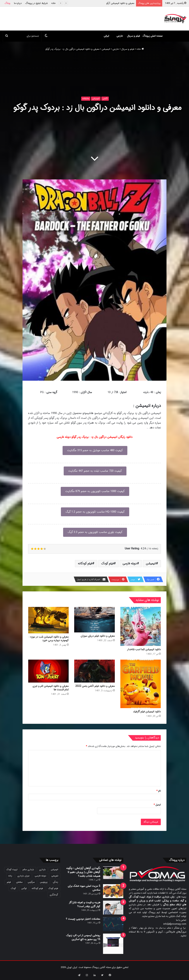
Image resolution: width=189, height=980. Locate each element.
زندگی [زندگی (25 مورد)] (55, 882)
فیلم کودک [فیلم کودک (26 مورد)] (53, 888)
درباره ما (18, 3)
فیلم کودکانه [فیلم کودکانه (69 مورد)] (37, 888)
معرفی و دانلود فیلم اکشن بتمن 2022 (95, 686)
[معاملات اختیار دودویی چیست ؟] (113, 924)
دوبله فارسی (130, 564)
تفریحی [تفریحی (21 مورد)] (55, 876)
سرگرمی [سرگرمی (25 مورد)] (31, 882)
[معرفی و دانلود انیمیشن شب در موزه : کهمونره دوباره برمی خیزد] (48, 620)
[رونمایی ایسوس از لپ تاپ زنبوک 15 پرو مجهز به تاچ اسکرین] (113, 944)
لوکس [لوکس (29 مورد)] (24, 888)
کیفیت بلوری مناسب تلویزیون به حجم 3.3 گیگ (95, 532)
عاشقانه (86, 98)
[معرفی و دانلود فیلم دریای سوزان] (94, 620)
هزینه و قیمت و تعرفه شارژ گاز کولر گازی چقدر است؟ (85, 904)
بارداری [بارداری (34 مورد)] (42, 869)
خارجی (120, 36)
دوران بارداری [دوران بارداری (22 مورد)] (23, 876)
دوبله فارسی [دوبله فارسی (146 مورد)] (40, 876)
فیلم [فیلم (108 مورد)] (9, 882)
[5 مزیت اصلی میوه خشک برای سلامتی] (113, 891)
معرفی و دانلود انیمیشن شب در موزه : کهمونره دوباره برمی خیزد (49, 639)
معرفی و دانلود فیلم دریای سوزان (98, 636)
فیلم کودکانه (85, 564)
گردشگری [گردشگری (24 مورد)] (54, 895)
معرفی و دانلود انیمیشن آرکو (120, 3)
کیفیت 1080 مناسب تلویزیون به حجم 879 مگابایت (95, 491)
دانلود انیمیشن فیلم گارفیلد (147, 712)
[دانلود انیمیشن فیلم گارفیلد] (141, 684)
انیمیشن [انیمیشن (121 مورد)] (54, 869)
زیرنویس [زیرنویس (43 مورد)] (44, 882)
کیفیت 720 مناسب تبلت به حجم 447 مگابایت (95, 471)
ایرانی (106, 36)
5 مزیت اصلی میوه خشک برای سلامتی (84, 888)
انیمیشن (106, 49)
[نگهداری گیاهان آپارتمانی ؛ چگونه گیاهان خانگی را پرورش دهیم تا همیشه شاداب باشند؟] (113, 873)
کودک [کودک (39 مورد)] (13, 888)
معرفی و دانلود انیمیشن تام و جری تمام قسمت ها (51, 688)
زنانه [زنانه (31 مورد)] (10, 876)
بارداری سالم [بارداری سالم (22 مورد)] (28, 869)
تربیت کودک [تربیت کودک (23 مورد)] (12, 869)
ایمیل (157, 805)
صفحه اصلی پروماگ (153, 36)
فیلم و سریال (133, 36)
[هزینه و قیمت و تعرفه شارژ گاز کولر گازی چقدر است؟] (113, 908)
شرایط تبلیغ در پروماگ (36, 3)
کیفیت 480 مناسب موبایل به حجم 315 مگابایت (95, 450)
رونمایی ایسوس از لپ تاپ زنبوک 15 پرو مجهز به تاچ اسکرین (83, 937)
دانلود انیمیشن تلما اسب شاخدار (144, 649)
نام (159, 791)
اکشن (105, 98)
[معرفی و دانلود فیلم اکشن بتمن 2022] (94, 671)
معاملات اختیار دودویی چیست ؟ (83, 919)
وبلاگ (7, 3)
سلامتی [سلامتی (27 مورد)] (19, 882)
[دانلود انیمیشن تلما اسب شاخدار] (141, 626)
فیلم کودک (107, 564)
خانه (53, 3)
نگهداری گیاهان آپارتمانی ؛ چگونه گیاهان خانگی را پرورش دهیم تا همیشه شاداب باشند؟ (83, 872)
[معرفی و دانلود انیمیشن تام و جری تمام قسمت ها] (48, 671)
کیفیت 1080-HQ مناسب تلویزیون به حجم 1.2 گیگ (95, 512)
